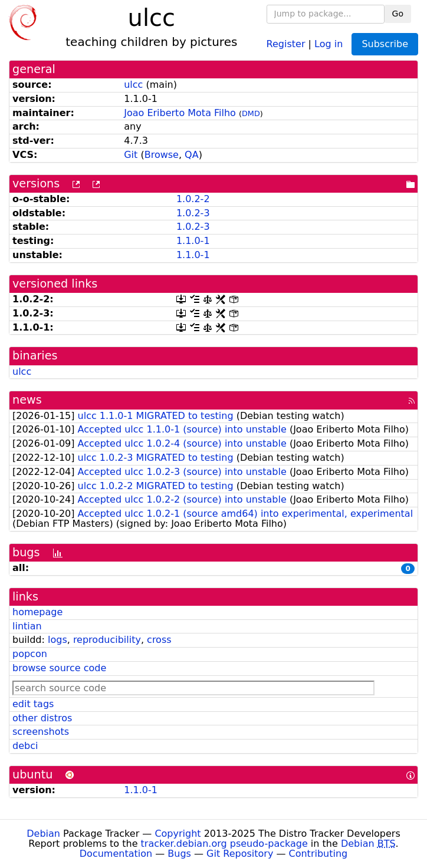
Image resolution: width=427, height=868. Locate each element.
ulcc (133, 85)
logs (58, 640)
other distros (42, 718)
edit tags (33, 704)
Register (286, 43)
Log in (329, 43)
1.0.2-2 (193, 199)
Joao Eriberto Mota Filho (180, 113)
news (27, 400)
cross (159, 640)
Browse (162, 155)
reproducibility (107, 640)
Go (398, 14)
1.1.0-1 (193, 241)
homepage (37, 612)
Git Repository (240, 854)
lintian (27, 626)
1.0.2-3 (193, 213)
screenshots (41, 732)
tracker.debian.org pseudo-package (224, 844)
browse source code (59, 668)
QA (192, 155)
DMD (251, 113)
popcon (30, 654)
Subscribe (385, 44)
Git (131, 155)
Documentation (116, 854)
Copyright (178, 834)
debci (25, 746)
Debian (43, 834)
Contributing (318, 854)
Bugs (179, 854)
